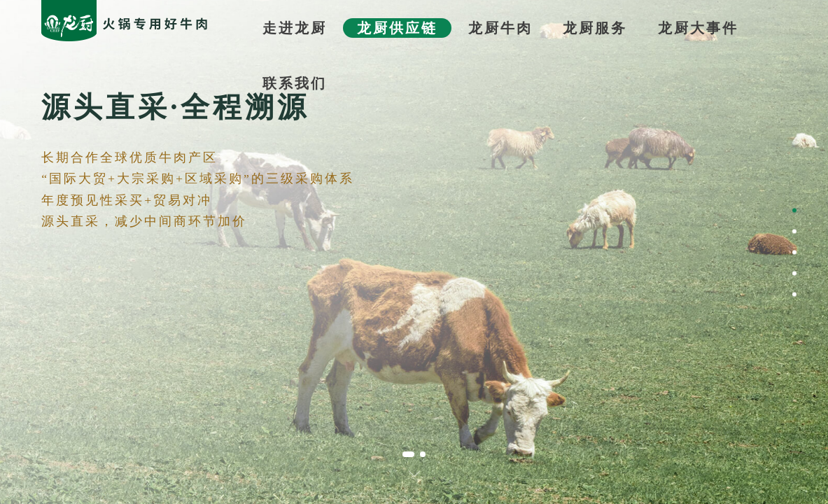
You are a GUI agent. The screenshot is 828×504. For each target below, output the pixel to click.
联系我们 (295, 83)
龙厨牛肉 (500, 28)
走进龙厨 (295, 28)
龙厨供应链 (397, 28)
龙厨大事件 (698, 28)
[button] (409, 454)
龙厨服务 (595, 28)
